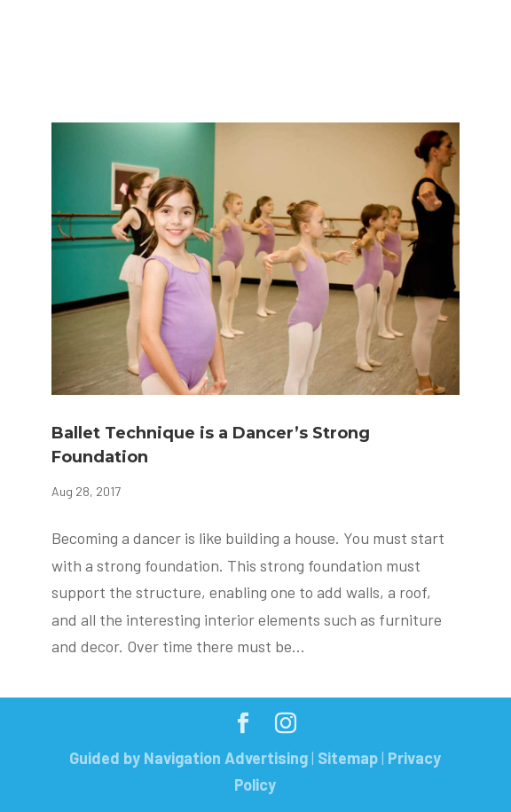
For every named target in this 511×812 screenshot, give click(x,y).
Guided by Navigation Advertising (189, 758)
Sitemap (348, 758)
